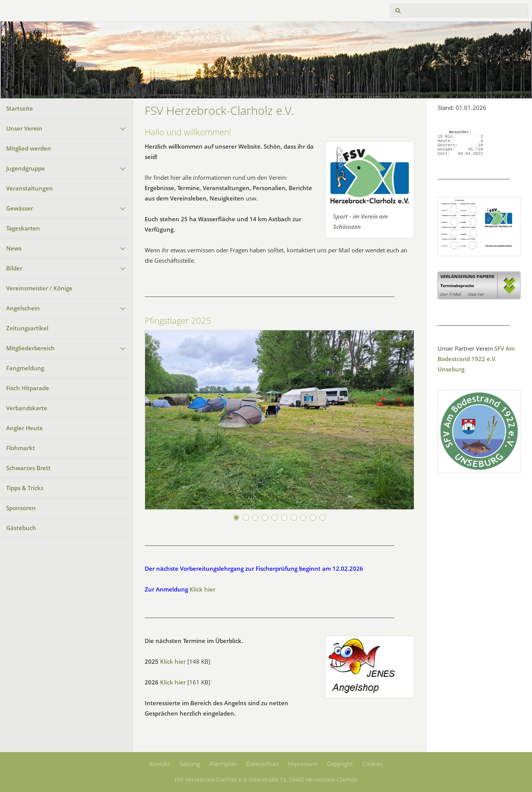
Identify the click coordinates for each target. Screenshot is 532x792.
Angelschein (23, 308)
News (14, 248)
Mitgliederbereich (31, 348)
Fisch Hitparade (28, 388)
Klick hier (202, 589)
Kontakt (160, 764)
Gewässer (20, 208)
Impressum (303, 764)
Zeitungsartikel (27, 328)
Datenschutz (262, 764)
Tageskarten (23, 228)
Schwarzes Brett (28, 468)
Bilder (14, 268)
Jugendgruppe (26, 168)
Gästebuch (21, 528)
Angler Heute (25, 428)
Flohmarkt (21, 448)
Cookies (372, 764)
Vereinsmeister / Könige (39, 288)
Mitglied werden (29, 148)
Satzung (190, 764)
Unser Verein (24, 128)
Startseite (20, 108)
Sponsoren (21, 508)
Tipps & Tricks (25, 488)
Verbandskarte (27, 408)
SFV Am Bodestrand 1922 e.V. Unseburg (476, 359)
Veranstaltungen (30, 188)
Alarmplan (223, 764)
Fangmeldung (25, 368)
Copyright (340, 764)
